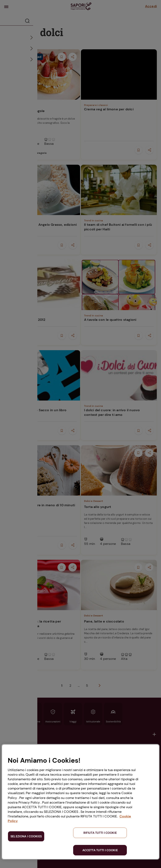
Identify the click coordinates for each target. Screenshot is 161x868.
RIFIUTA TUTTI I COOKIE (100, 833)
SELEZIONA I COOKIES (26, 836)
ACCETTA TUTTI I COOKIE (100, 850)
